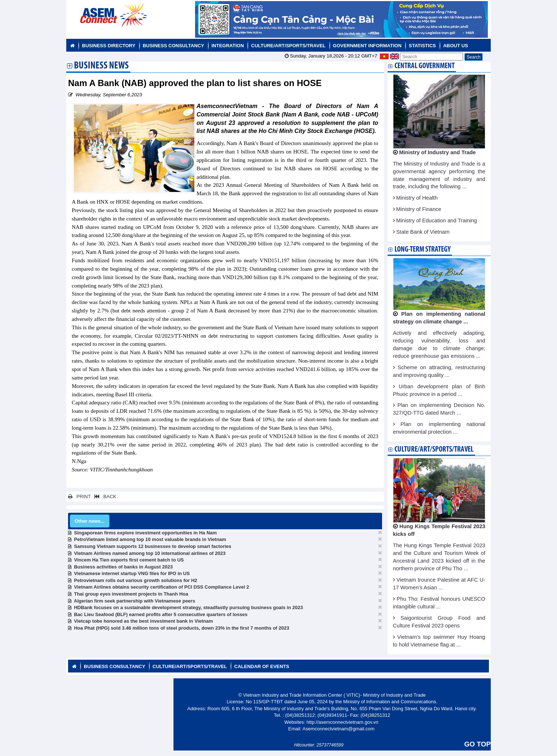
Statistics (422, 46)
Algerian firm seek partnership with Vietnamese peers (134, 601)
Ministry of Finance (419, 209)
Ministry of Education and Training (437, 220)
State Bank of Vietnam (423, 232)
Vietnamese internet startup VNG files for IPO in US (132, 573)
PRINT (79, 496)
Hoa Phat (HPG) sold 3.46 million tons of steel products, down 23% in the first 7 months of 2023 (182, 628)
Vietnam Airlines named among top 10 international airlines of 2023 (150, 553)
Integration (228, 46)
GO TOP (478, 744)
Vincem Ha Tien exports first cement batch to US (129, 560)
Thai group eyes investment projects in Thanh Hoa (131, 594)
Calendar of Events (262, 666)
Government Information (367, 46)
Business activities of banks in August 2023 (123, 567)
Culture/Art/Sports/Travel (288, 46)
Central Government (425, 66)
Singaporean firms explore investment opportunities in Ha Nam (145, 533)
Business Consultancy (173, 46)
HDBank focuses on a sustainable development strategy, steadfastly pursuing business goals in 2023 (188, 607)
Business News (101, 66)
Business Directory (109, 46)
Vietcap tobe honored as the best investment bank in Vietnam (143, 621)
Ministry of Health (417, 198)
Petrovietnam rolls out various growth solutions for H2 (136, 580)
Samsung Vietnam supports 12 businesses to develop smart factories (153, 546)
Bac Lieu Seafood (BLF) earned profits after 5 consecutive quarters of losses (161, 614)
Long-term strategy (423, 250)
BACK (104, 496)
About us (456, 46)
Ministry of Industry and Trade (438, 152)
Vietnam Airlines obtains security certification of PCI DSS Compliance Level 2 (161, 587)
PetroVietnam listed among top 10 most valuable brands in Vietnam (150, 539)
